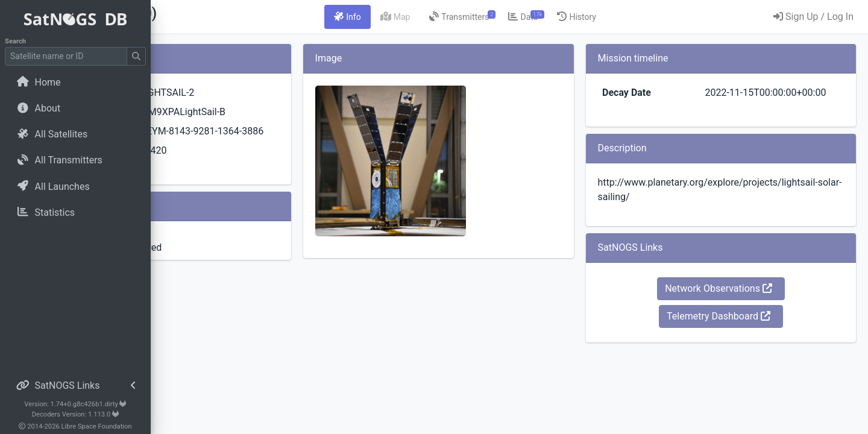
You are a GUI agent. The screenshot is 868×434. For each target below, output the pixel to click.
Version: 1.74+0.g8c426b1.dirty (75, 404)
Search (15, 41)
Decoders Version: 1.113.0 (76, 414)
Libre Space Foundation (97, 426)
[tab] (421, 17)
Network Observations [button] (743, 303)
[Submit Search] (136, 56)
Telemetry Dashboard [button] (743, 331)
